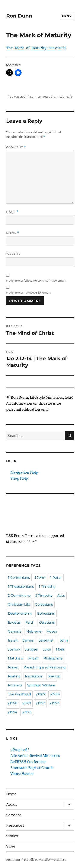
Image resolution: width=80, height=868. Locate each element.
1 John (40, 578)
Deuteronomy (20, 613)
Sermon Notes (40, 97)
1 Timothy (47, 587)
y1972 (40, 703)
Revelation (34, 676)
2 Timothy (44, 596)
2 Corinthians (19, 596)
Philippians (53, 658)
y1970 (13, 703)
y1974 (13, 712)
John (64, 640)
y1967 (41, 694)
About (12, 804)
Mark (60, 649)
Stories (12, 836)
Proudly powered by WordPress (45, 860)
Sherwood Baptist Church (32, 768)
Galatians (47, 622)
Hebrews (34, 631)
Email (13, 233)
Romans (15, 685)
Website (13, 254)
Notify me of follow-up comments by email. (36, 281)
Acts (61, 596)
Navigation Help (24, 472)
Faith (30, 622)
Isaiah (13, 640)
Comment (16, 147)
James (28, 640)
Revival (54, 676)
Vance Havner (22, 774)
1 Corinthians (19, 578)
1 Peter (56, 578)
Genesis (15, 631)
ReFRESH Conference (28, 762)
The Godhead (19, 694)
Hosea (52, 631)
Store (11, 846)
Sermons (14, 815)
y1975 (27, 712)
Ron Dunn (19, 16)
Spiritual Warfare (41, 685)
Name (12, 212)
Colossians (44, 604)
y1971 (27, 703)
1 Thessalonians (21, 587)
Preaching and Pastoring (45, 667)
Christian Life (63, 97)
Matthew (16, 658)
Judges (31, 649)
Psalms (14, 676)
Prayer (13, 667)
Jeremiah (47, 640)
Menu (67, 16)
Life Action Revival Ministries (35, 756)
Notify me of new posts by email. (29, 292)
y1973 (55, 703)
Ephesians (46, 613)
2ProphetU (20, 750)
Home (12, 794)
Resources (15, 825)
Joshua (14, 649)
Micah (33, 658)
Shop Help (19, 478)
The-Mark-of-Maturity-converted (36, 48)
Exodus (14, 622)
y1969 (55, 694)
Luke (47, 649)
